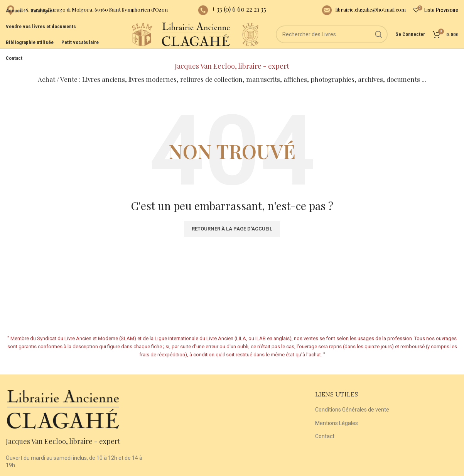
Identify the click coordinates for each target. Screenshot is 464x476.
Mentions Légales (337, 413)
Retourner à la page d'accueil (232, 219)
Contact (325, 427)
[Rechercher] (332, 42)
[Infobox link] (87, 12)
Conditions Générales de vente (352, 400)
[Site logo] (120, 42)
